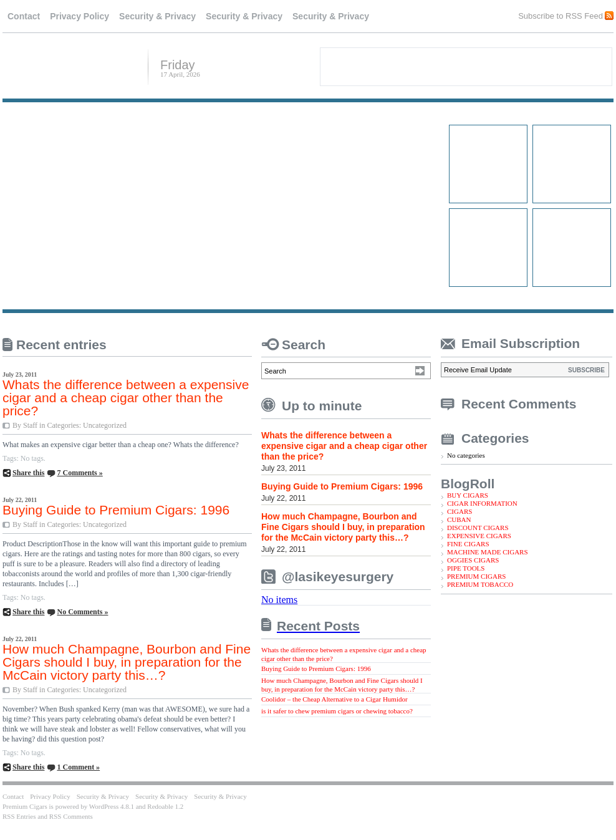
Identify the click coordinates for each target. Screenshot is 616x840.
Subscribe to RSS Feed (561, 16)
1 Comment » (78, 767)
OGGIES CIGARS (473, 560)
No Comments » (82, 612)
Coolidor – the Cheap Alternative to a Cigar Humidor (334, 699)
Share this (28, 473)
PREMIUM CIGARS (476, 576)
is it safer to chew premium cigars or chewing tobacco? (337, 711)
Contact (24, 16)
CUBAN (459, 519)
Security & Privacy (157, 16)
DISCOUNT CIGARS (478, 528)
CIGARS (460, 511)
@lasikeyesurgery (338, 577)
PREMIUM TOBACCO (480, 584)
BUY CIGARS (468, 495)
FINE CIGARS (468, 544)
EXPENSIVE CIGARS (479, 536)
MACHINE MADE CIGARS (488, 552)
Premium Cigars (70, 66)
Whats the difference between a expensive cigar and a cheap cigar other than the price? (126, 398)
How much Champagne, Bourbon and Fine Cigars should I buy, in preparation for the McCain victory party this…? (127, 662)
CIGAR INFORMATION (482, 503)
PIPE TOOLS (466, 568)
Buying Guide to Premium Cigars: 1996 (116, 510)
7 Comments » (79, 473)
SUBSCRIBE (586, 370)
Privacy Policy (79, 16)
